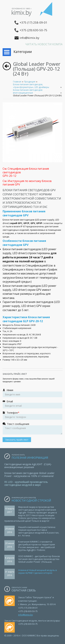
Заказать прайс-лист (17, 440)
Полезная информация (30, 458)
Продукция (30, 82)
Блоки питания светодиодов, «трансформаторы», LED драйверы (31, 86)
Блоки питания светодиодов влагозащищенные (28, 91)
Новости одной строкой (32, 501)
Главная (17, 82)
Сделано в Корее (43, 573)
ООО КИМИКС (32, 10)
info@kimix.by (26, 615)
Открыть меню (7, 52)
